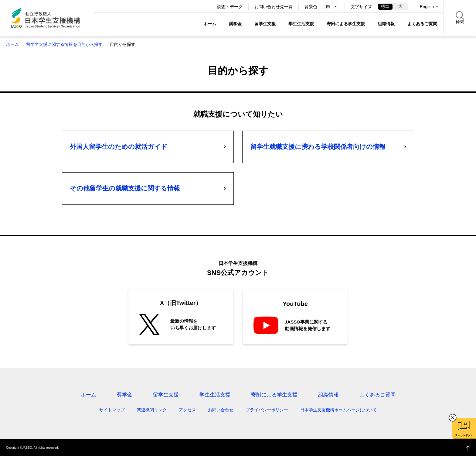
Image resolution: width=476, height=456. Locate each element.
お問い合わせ (221, 410)
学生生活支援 (301, 24)
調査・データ (230, 7)
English (427, 7)
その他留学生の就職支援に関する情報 (125, 188)
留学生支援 (265, 24)
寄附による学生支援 (346, 24)
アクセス (187, 410)
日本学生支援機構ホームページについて (338, 410)
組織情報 (386, 24)
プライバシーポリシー (267, 410)
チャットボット (464, 435)
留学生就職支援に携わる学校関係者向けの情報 (318, 147)
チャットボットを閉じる (453, 418)
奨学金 (235, 24)
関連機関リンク (152, 410)
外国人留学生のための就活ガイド (119, 147)
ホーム (210, 24)
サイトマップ (112, 410)
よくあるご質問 (422, 24)
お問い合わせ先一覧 (274, 7)
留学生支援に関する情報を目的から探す (64, 44)
